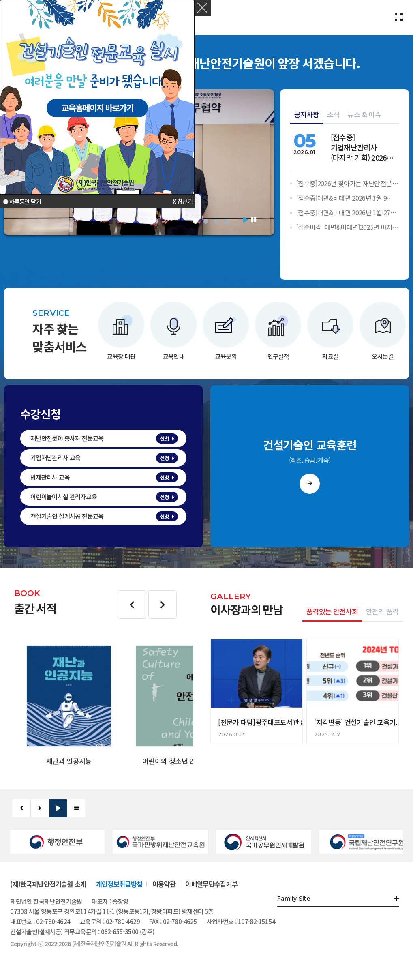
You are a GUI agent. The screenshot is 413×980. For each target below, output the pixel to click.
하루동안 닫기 (25, 202)
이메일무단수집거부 (211, 884)
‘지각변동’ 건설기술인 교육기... (357, 722)
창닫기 (185, 201)
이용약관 (164, 884)
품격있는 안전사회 (332, 611)
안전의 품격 (382, 611)
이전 (132, 605)
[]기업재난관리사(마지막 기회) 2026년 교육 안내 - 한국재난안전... (362, 147)
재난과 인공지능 (69, 761)
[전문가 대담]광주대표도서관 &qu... (268, 722)
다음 (163, 605)
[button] (203, 8)
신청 (165, 439)
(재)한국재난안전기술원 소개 (48, 884)
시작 (246, 220)
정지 (254, 220)
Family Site (294, 899)
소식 (333, 114)
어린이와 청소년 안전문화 (178, 761)
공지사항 (307, 114)
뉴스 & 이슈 (364, 114)
